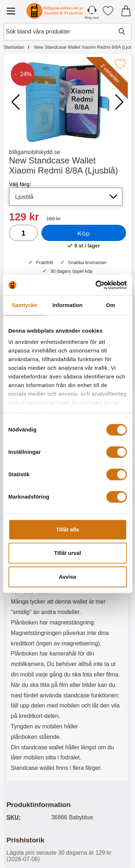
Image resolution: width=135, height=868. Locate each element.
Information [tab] (68, 305)
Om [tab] (111, 305)
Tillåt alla (68, 529)
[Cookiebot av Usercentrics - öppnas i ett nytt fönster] (96, 285)
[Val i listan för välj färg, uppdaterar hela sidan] (66, 197)
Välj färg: (20, 184)
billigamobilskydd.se (35, 152)
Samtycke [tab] (24, 305)
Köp (84, 233)
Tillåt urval (67, 553)
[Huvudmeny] (11, 11)
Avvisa (68, 577)
